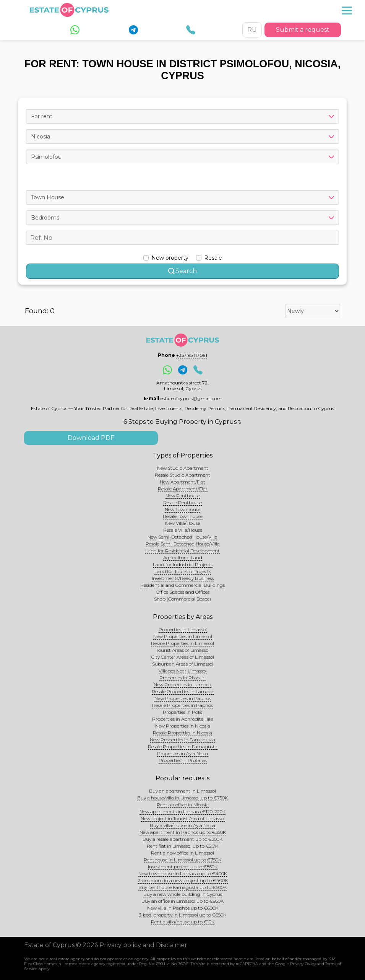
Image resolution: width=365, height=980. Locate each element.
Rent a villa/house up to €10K (183, 922)
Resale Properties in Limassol (182, 643)
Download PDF (91, 438)
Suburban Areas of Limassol (183, 664)
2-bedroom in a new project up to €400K (183, 880)
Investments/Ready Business (183, 578)
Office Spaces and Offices (183, 592)
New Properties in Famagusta (182, 740)
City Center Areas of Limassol (183, 657)
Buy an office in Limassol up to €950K (182, 901)
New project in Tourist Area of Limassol (183, 818)
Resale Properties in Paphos (182, 705)
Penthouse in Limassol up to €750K (182, 860)
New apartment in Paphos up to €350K (183, 832)
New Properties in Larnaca (182, 685)
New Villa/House (182, 523)
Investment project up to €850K (183, 867)
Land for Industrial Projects (183, 564)
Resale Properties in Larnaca (183, 691)
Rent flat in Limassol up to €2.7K (182, 846)
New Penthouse (183, 496)
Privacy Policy (303, 964)
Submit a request (303, 30)
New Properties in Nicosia (183, 726)
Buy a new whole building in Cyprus (183, 894)
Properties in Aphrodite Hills (183, 719)
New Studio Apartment (183, 468)
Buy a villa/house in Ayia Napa (182, 825)
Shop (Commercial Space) (182, 599)
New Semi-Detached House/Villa (182, 537)
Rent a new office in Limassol (182, 853)
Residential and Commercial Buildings (182, 585)
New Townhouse (182, 509)
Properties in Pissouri (182, 678)
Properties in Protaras (183, 760)
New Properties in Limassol (183, 636)
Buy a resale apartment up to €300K (182, 839)
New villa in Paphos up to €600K (183, 908)
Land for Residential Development (182, 551)
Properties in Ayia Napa (183, 753)
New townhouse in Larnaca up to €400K (183, 873)
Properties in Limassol (183, 629)
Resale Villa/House (183, 530)
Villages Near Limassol (183, 671)
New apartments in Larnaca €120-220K (182, 812)
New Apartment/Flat (182, 482)
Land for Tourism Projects (183, 571)
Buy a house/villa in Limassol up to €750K (182, 798)
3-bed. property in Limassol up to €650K (182, 915)
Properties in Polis (182, 712)
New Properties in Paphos (183, 698)
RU (252, 30)
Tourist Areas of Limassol (183, 650)
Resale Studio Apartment (182, 475)
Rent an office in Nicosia (183, 805)
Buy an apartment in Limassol (182, 791)
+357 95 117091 (192, 355)
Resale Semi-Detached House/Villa (183, 544)
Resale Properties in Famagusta (183, 746)
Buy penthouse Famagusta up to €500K (182, 887)
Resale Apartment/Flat (183, 489)
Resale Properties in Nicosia (182, 733)
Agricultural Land (183, 558)
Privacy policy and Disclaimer (143, 945)
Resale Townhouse (183, 516)
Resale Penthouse (182, 502)
